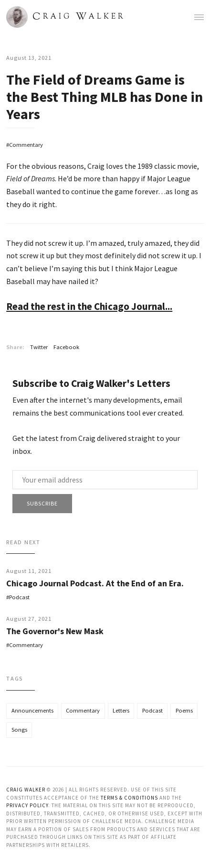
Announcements (32, 710)
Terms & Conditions (129, 798)
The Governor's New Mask (55, 631)
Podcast (19, 597)
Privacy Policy (27, 805)
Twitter (39, 347)
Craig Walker (26, 790)
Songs (19, 730)
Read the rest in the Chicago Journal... (89, 306)
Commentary (26, 145)
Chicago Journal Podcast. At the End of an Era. (95, 583)
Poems (184, 710)
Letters (121, 710)
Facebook (66, 347)
